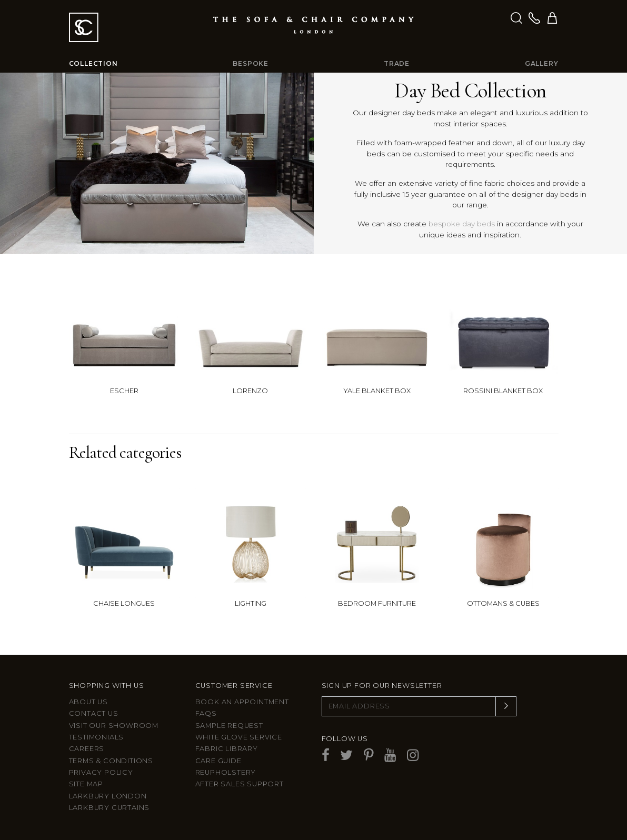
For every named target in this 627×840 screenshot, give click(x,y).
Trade (397, 63)
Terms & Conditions (111, 761)
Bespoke (251, 63)
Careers (87, 749)
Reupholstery (226, 772)
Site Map (86, 784)
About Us (88, 702)
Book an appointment (242, 702)
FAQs (206, 713)
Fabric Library (227, 749)
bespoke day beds (462, 224)
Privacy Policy (101, 772)
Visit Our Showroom (114, 726)
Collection (93, 63)
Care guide (218, 761)
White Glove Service (239, 737)
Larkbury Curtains (110, 808)
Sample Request (229, 726)
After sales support (240, 784)
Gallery (542, 63)
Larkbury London (108, 796)
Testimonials (97, 737)
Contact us (94, 713)
